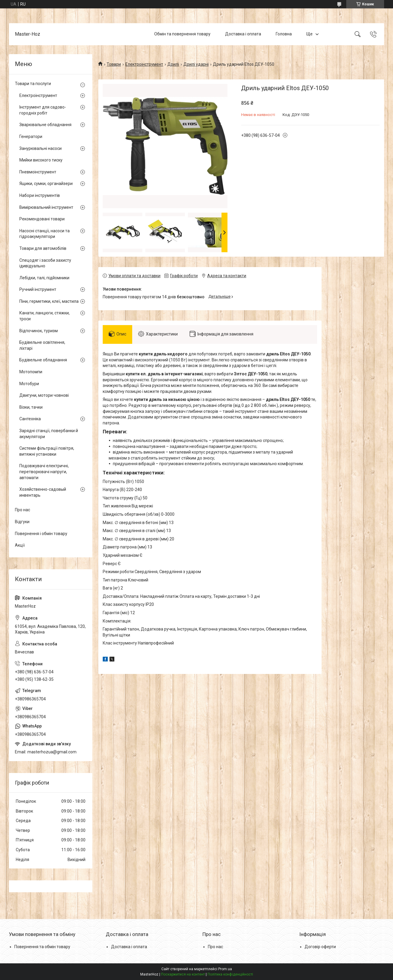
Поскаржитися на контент (183, 974)
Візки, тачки (31, 407)
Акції (20, 545)
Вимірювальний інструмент (46, 207)
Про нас (22, 510)
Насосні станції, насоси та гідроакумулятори (45, 234)
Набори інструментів (40, 195)
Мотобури (29, 384)
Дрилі (173, 64)
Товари (114, 64)
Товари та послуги (33, 84)
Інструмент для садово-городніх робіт (43, 110)
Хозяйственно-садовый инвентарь (43, 492)
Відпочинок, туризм (39, 331)
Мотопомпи (31, 372)
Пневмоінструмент (38, 172)
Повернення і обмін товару (41, 534)
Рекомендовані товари (42, 219)
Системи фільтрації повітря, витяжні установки (47, 451)
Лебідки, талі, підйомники (44, 278)
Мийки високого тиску (41, 160)
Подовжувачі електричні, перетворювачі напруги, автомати (44, 472)
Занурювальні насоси (40, 148)
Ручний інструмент (38, 289)
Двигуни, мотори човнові (44, 395)
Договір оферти (320, 947)
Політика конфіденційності (230, 974)
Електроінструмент (144, 64)
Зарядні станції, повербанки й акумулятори (49, 434)
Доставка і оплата (243, 34)
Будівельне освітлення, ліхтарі (42, 345)
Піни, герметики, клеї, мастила (49, 301)
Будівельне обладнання (43, 360)
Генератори (31, 137)
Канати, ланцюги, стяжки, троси (45, 316)
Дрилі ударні (196, 64)
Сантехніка (30, 419)
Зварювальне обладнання (45, 125)
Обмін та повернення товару (182, 34)
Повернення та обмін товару (42, 947)
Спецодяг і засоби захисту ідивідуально (45, 263)
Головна (284, 34)
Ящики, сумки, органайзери (46, 184)
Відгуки (22, 522)
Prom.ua (225, 969)
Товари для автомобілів (43, 248)
